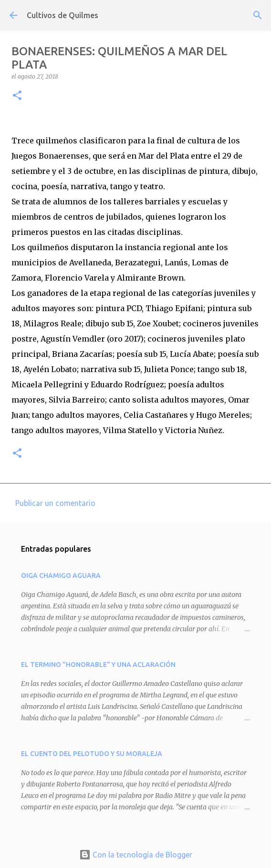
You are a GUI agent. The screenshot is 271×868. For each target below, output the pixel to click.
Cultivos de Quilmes (63, 15)
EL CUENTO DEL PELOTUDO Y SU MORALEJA (92, 754)
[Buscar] (258, 15)
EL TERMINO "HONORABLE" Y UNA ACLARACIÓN (98, 665)
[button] (17, 96)
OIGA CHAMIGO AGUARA (61, 575)
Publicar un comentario (55, 503)
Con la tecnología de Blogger (136, 855)
